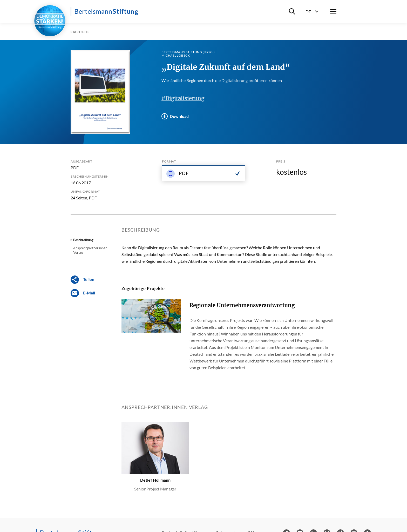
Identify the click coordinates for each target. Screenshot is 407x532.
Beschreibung (83, 240)
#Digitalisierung (183, 98)
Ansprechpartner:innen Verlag (90, 250)
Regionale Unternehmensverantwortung (242, 305)
